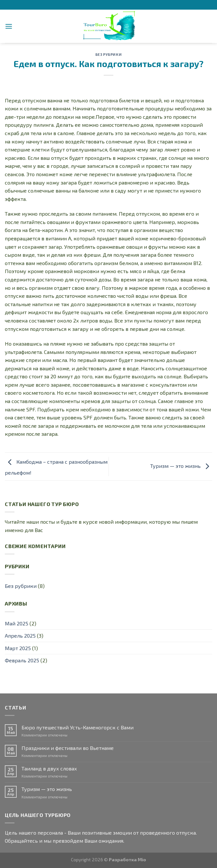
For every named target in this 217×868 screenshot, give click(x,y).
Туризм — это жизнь (181, 466)
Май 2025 (17, 623)
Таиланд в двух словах (49, 768)
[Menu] (9, 26)
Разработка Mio (127, 859)
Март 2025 (18, 648)
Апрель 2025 (20, 636)
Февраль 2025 (22, 660)
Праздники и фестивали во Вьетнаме (68, 748)
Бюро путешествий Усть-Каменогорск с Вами (78, 727)
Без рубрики (108, 54)
